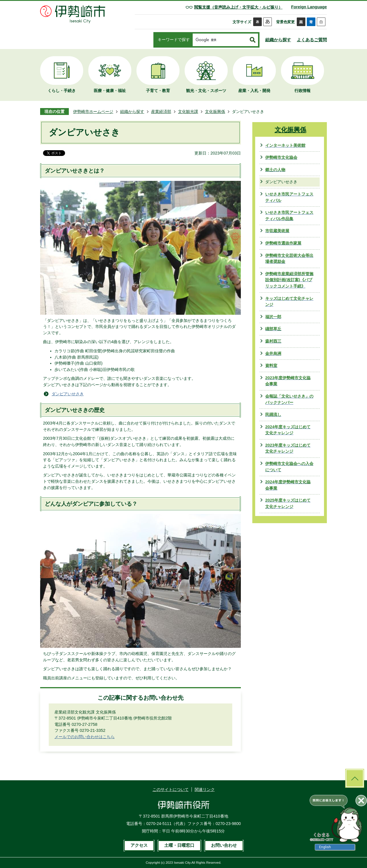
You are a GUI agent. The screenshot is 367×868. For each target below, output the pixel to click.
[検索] (220, 40)
